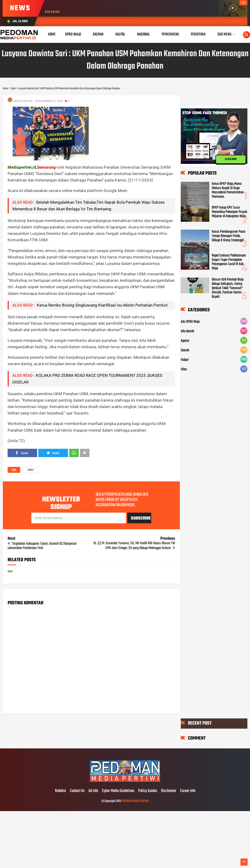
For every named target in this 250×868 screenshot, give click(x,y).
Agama (185, 341)
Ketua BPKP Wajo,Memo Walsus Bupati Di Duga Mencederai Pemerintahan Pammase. (228, 190)
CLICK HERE (231, 159)
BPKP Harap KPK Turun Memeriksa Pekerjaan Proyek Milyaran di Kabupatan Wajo (229, 212)
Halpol (185, 360)
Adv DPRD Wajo (190, 322)
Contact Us (77, 791)
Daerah (185, 350)
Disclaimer (169, 791)
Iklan (184, 369)
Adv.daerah (188, 331)
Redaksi (61, 791)
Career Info (188, 791)
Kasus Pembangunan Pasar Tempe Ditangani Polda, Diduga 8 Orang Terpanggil (229, 236)
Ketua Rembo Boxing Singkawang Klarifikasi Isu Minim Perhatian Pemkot (102, 305)
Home (52, 34)
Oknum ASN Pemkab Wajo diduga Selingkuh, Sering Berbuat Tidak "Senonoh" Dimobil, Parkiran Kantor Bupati (228, 288)
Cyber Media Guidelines (118, 791)
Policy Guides (148, 791)
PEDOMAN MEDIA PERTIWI (135, 801)
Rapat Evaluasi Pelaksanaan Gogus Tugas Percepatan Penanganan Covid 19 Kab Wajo (229, 262)
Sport (31, 470)
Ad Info (93, 791)
